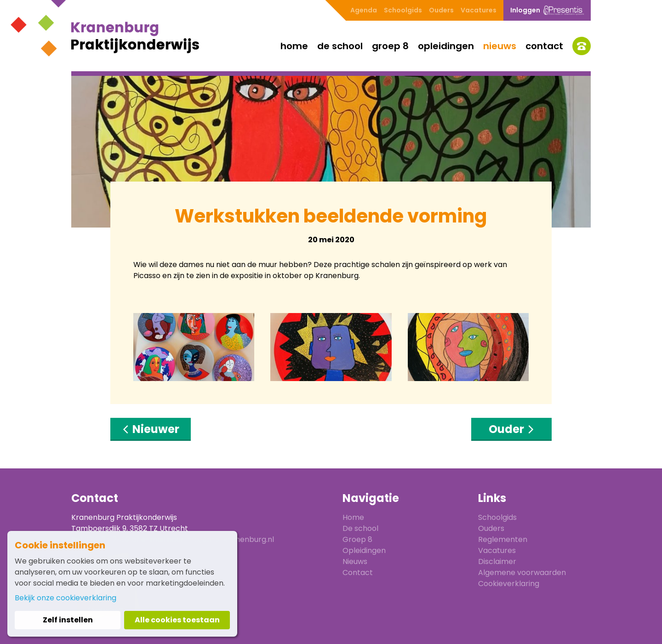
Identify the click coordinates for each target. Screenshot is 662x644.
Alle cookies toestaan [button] (177, 620)
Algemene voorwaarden (522, 573)
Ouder (512, 429)
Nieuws (500, 46)
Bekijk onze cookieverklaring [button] (66, 598)
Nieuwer (151, 429)
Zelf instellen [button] (68, 620)
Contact (544, 46)
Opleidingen (446, 46)
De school (340, 46)
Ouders (441, 10)
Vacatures (479, 10)
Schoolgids (403, 10)
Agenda (364, 10)
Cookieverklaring (509, 584)
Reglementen (503, 539)
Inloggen (547, 10)
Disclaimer (497, 561)
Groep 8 (390, 46)
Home (294, 46)
